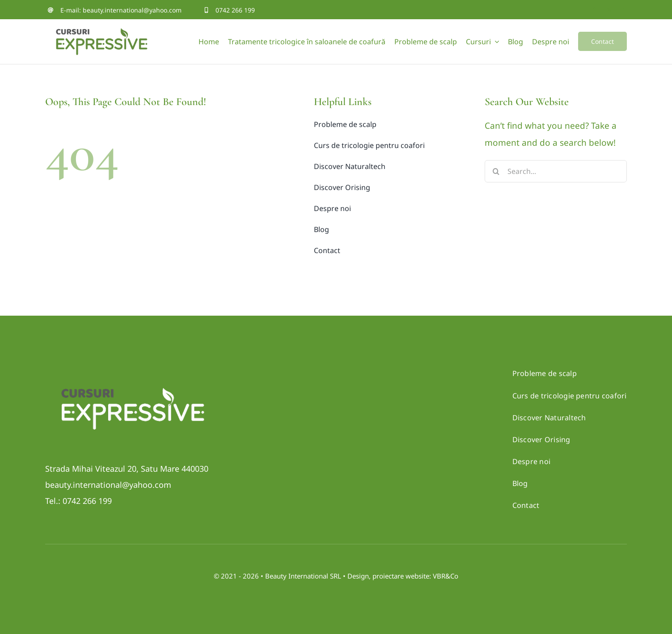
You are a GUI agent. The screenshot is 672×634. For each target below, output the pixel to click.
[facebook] (594, 10)
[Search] (496, 171)
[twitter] (609, 10)
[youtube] (624, 10)
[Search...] (556, 171)
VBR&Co (446, 576)
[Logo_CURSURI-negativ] (132, 378)
